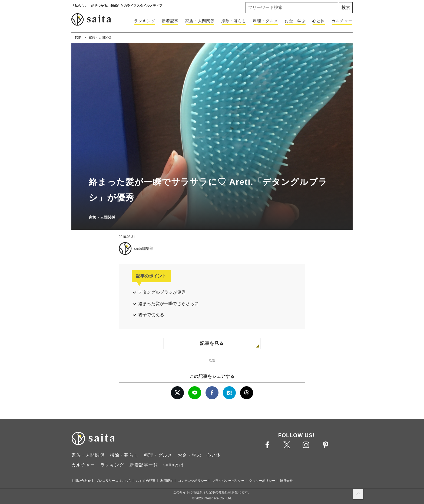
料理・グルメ (266, 21)
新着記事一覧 (144, 465)
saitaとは (174, 465)
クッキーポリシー (262, 481)
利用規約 (167, 481)
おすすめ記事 (146, 481)
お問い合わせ (81, 481)
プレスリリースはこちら (114, 481)
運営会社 (286, 481)
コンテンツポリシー (193, 481)
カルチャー (342, 21)
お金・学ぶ (295, 21)
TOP (78, 38)
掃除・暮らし (234, 21)
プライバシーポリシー (228, 481)
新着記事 (170, 21)
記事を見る (212, 343)
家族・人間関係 (200, 21)
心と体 (319, 21)
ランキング (145, 21)
